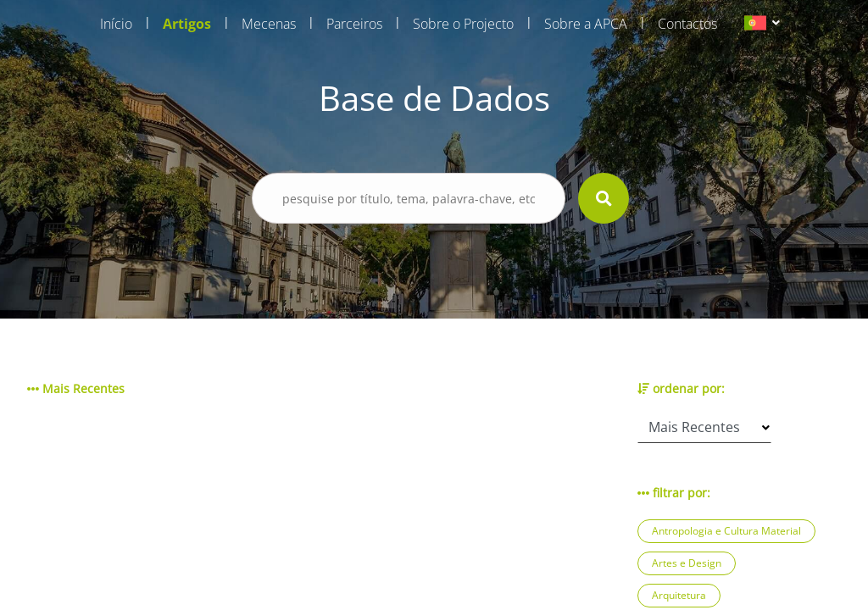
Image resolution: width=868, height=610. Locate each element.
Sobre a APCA (586, 24)
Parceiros (354, 24)
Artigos (187, 24)
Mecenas (269, 24)
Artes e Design (687, 563)
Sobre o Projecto (463, 24)
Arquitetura (679, 595)
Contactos (687, 24)
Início (116, 24)
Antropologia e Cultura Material (726, 531)
